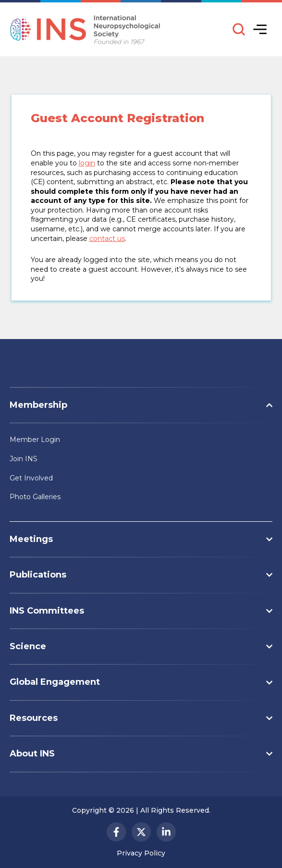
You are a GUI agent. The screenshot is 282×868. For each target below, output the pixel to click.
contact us (107, 239)
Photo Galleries (35, 497)
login (87, 163)
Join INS (24, 459)
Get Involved (31, 478)
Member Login (35, 440)
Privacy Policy (141, 853)
